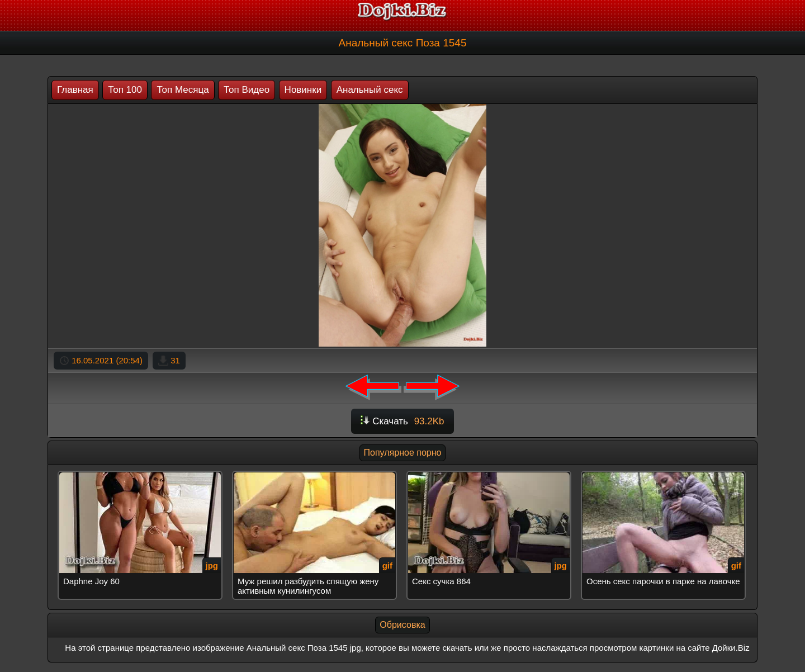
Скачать (402, 421)
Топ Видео (247, 90)
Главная (75, 90)
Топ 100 (125, 90)
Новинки (303, 90)
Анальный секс (370, 90)
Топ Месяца (183, 90)
